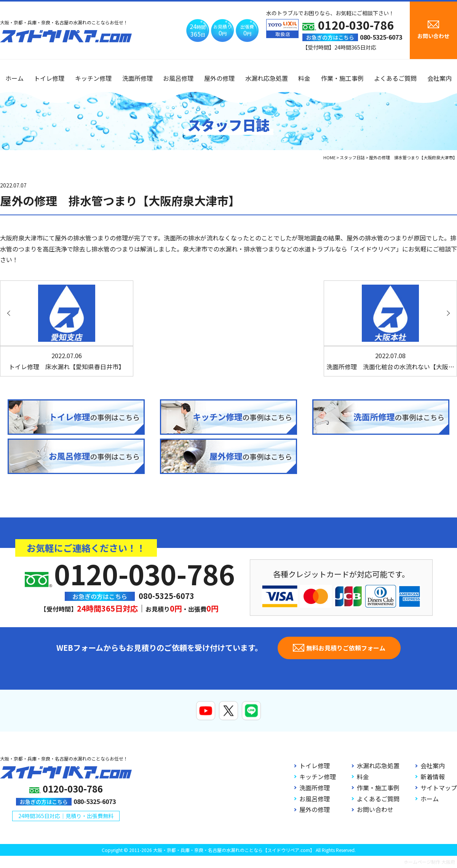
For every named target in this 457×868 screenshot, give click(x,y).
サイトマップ (439, 788)
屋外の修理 (219, 78)
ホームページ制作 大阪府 (429, 862)
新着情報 (433, 777)
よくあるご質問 (395, 78)
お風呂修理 (178, 78)
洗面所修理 (137, 78)
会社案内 (439, 78)
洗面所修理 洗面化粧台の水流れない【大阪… (390, 361)
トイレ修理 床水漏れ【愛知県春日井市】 (67, 361)
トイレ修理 (49, 78)
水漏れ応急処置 (267, 78)
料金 (304, 78)
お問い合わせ (375, 809)
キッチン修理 (93, 78)
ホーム (14, 78)
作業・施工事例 (342, 78)
